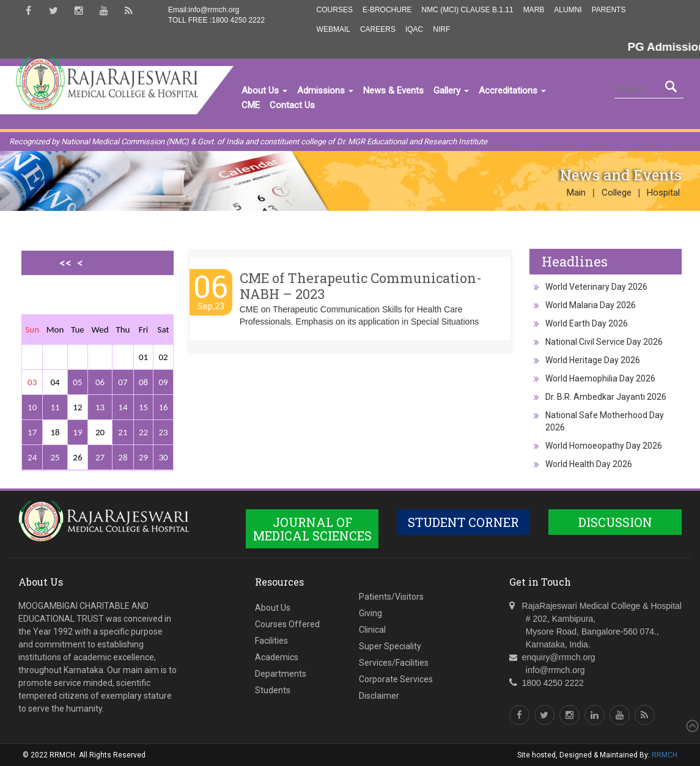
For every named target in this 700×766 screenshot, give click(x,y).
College (617, 193)
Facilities (271, 641)
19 (77, 432)
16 (163, 407)
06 (100, 382)
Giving (370, 613)
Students (273, 690)
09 (163, 382)
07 (123, 382)
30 (163, 457)
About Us (264, 90)
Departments (281, 674)
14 (123, 407)
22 (143, 432)
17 (32, 432)
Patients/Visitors (391, 597)
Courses (335, 10)
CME (251, 105)
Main (576, 193)
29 (143, 457)
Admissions (325, 90)
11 (55, 407)
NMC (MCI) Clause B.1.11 (468, 10)
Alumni (568, 10)
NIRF (441, 29)
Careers (378, 29)
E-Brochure (387, 10)
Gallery (451, 90)
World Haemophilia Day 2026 (600, 378)
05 (77, 382)
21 (123, 432)
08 (143, 382)
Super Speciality (390, 646)
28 (123, 457)
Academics (277, 657)
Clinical (372, 630)
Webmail (333, 29)
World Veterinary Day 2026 (596, 287)
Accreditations (512, 90)
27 (100, 457)
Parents (609, 10)
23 (163, 432)
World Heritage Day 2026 (593, 360)
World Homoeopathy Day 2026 (604, 446)
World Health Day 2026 (589, 464)
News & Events (393, 90)
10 (32, 407)
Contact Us (292, 105)
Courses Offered (287, 624)
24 (32, 457)
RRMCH (665, 755)
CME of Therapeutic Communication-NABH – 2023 (361, 286)
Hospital (663, 193)
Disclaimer (379, 696)
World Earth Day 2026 (587, 323)
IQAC (414, 29)
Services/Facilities (394, 663)
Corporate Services (396, 679)
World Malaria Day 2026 (591, 305)
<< (65, 263)
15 (143, 407)
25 (55, 457)
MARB (534, 10)
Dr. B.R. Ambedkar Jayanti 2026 (606, 397)
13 (100, 407)
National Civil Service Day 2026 (604, 342)
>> (77, 305)
